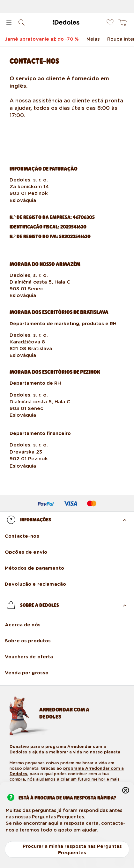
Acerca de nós (23, 625)
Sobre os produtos (28, 641)
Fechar (126, 790)
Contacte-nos (22, 536)
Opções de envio (26, 552)
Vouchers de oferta (29, 657)
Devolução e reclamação (35, 584)
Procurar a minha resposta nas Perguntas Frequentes (72, 849)
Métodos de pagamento (34, 568)
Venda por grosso (27, 673)
